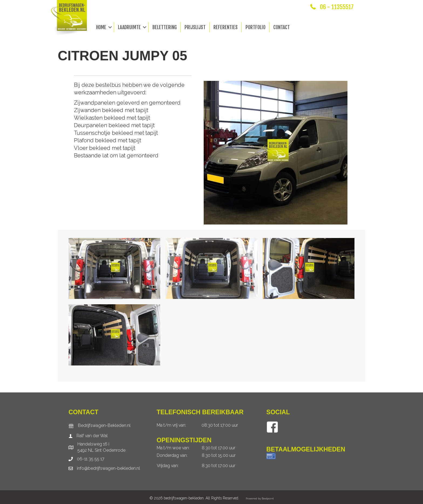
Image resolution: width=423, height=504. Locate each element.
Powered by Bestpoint (260, 498)
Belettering (165, 27)
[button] (110, 27)
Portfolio (255, 27)
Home (101, 27)
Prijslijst (195, 27)
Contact (282, 27)
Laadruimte (129, 27)
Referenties (226, 27)
